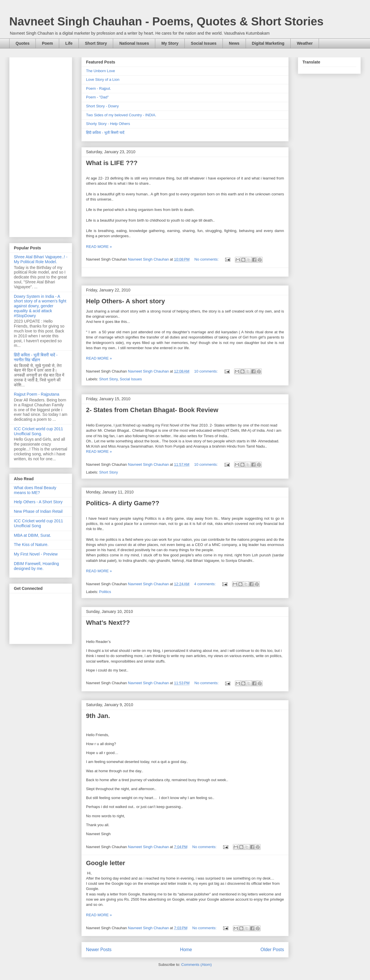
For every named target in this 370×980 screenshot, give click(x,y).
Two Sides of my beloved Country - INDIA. (121, 115)
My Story (170, 43)
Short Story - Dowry (102, 106)
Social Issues (204, 43)
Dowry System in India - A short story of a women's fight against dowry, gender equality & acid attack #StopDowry (40, 306)
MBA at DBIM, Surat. (32, 535)
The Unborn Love (100, 71)
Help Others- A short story (125, 301)
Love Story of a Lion (103, 80)
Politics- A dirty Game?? (123, 503)
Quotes (23, 43)
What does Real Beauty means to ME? (35, 490)
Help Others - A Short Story (38, 502)
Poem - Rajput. (99, 88)
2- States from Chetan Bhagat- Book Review (152, 410)
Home (186, 950)
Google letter (106, 863)
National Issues (134, 43)
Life (69, 43)
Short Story (96, 43)
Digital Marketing (268, 43)
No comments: (207, 259)
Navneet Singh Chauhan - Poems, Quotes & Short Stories (166, 21)
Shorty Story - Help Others (108, 124)
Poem (47, 43)
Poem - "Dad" (97, 97)
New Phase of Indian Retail (38, 511)
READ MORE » (99, 247)
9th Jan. (98, 716)
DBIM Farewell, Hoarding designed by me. (36, 566)
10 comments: (207, 371)
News (234, 43)
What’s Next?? (108, 623)
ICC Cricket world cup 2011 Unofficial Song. (38, 431)
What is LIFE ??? (112, 163)
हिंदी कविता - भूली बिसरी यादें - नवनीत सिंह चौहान (36, 357)
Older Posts (272, 950)
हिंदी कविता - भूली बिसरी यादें (105, 133)
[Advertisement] (41, 146)
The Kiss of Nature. (31, 545)
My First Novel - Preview (36, 554)
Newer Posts (99, 950)
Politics (105, 592)
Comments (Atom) (196, 965)
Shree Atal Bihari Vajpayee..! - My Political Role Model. (41, 259)
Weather (305, 43)
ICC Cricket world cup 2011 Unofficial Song (38, 523)
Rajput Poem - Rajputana (37, 394)
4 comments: (205, 584)
